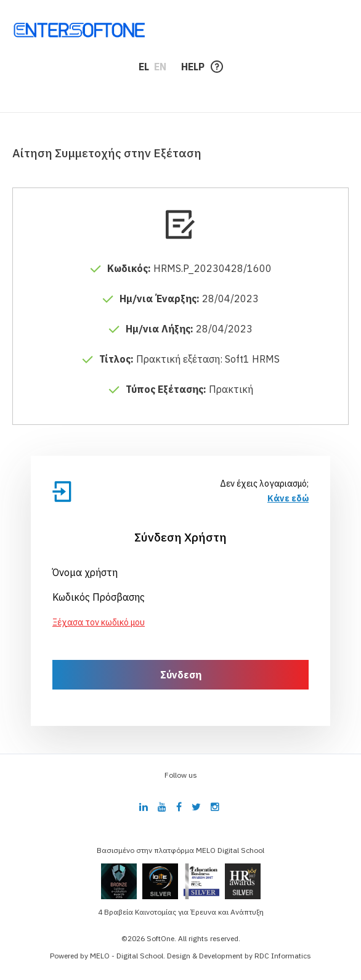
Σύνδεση (181, 675)
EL (144, 67)
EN (160, 67)
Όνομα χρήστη (85, 572)
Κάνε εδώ (288, 498)
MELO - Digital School (127, 956)
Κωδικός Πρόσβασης (99, 597)
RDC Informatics (283, 956)
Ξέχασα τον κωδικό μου (99, 622)
